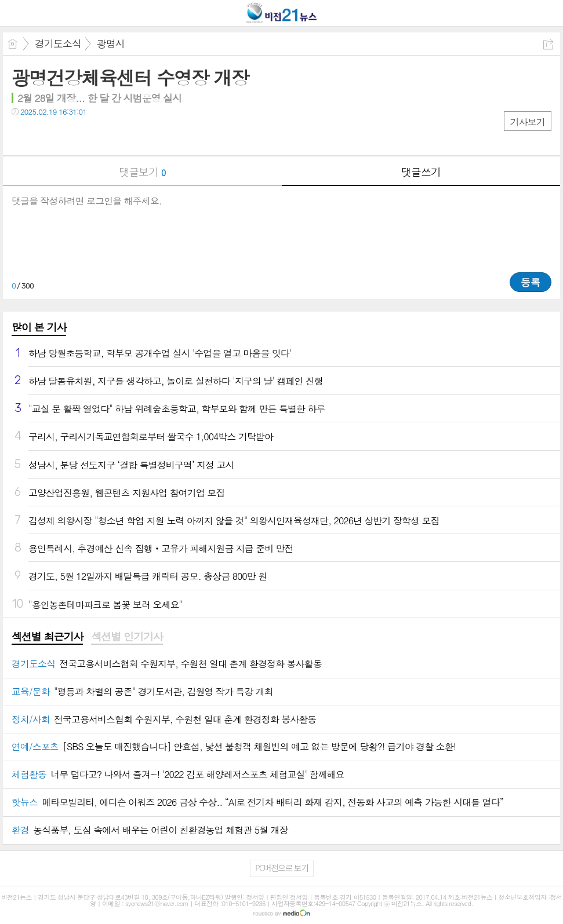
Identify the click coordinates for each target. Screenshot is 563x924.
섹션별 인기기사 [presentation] (127, 637)
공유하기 (548, 44)
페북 (22, 135)
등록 (531, 282)
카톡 (68, 135)
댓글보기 (142, 172)
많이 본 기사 (39, 327)
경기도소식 (58, 43)
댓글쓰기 (421, 172)
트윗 (45, 135)
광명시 (111, 43)
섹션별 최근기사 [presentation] (47, 637)
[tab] (47, 637)
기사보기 (528, 122)
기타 (91, 135)
